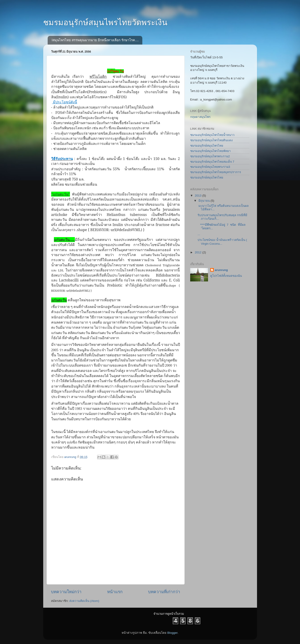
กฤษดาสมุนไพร (200, 117)
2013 (198, 196)
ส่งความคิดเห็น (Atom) (84, 601)
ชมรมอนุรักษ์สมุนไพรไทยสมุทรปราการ (216, 172)
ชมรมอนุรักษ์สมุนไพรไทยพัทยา (210, 151)
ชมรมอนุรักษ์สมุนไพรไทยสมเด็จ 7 (212, 162)
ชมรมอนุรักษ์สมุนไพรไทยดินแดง (211, 140)
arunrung (221, 270)
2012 (198, 252)
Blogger (172, 633)
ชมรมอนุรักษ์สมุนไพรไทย (207, 146)
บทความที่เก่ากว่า (164, 592)
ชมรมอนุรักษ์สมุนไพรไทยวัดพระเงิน (105, 22)
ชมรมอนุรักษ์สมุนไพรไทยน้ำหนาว (212, 135)
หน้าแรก (115, 592)
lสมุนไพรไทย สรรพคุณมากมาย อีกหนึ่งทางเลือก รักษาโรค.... (95, 40)
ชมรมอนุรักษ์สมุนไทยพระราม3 (210, 167)
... (199, 234)
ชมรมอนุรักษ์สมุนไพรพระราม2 (210, 156)
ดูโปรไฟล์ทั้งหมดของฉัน (226, 276)
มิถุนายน (205, 201)
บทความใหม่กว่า (66, 592)
